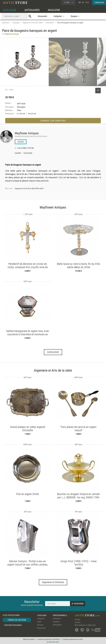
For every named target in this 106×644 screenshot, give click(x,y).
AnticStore (6, 23)
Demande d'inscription (13, 625)
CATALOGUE (9, 10)
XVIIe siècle (50, 23)
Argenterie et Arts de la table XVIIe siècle (29, 188)
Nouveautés (42, 16)
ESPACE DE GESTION (17, 620)
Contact (78, 622)
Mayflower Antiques (27, 133)
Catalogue (16, 23)
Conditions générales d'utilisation (49, 639)
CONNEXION (99, 2)
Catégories (41, 618)
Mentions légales (29, 639)
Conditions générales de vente (73, 639)
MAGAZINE (54, 10)
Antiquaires (57, 618)
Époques (40, 625)
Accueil (77, 619)
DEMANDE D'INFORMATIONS (53, 121)
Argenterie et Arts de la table (33, 23)
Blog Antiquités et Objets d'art (85, 625)
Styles (39, 622)
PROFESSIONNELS (60, 615)
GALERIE (18, 153)
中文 (87, 2)
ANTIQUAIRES (32, 10)
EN (83, 2)
